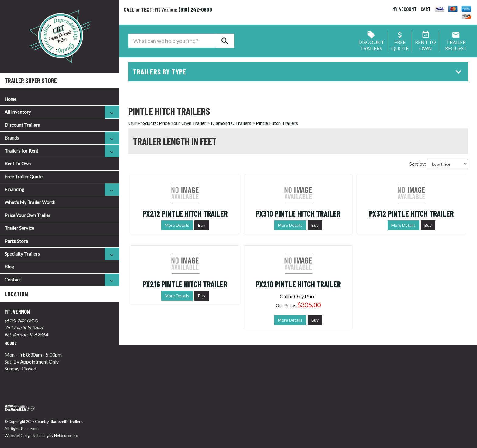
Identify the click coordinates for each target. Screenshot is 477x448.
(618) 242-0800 (21, 320)
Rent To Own (18, 164)
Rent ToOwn (425, 42)
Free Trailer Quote (24, 177)
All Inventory (18, 112)
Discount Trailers (22, 125)
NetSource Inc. (66, 436)
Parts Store (16, 241)
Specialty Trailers (22, 254)
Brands (12, 138)
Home (10, 99)
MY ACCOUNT (405, 9)
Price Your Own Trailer (28, 215)
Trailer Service (19, 228)
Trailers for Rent (21, 151)
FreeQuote (400, 42)
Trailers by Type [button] (299, 72)
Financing (14, 189)
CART (426, 9)
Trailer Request (456, 42)
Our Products (143, 123)
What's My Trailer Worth (30, 202)
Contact (13, 280)
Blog (9, 267)
